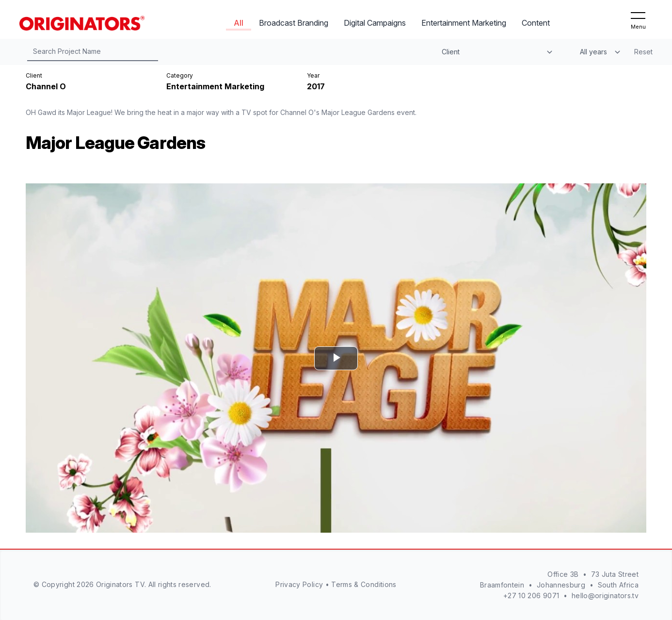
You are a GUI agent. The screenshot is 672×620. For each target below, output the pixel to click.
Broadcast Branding (294, 23)
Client (34, 75)
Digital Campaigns (375, 23)
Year (313, 75)
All (239, 23)
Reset (643, 52)
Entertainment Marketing (464, 23)
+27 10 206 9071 (531, 596)
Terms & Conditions (364, 584)
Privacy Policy (299, 584)
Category (180, 75)
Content (536, 23)
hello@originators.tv (605, 596)
